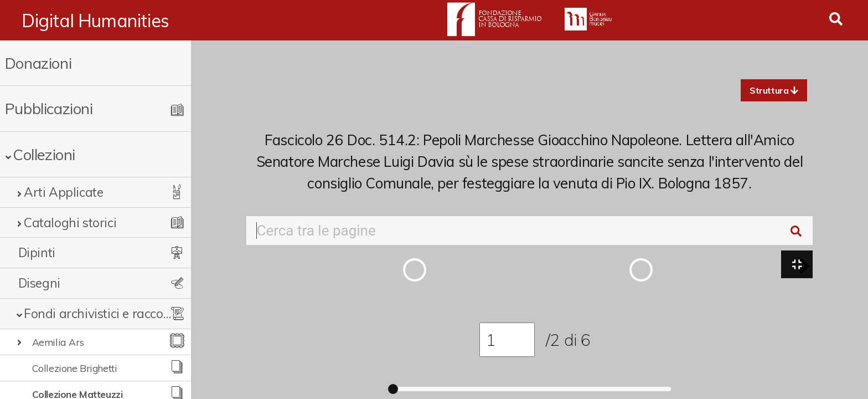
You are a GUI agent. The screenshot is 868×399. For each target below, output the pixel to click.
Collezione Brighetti (75, 368)
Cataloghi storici (70, 222)
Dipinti (37, 252)
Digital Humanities (95, 21)
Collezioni (44, 154)
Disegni (39, 283)
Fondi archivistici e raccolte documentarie (98, 313)
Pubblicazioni (49, 108)
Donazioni (38, 63)
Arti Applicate (63, 192)
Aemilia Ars (58, 342)
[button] (774, 90)
